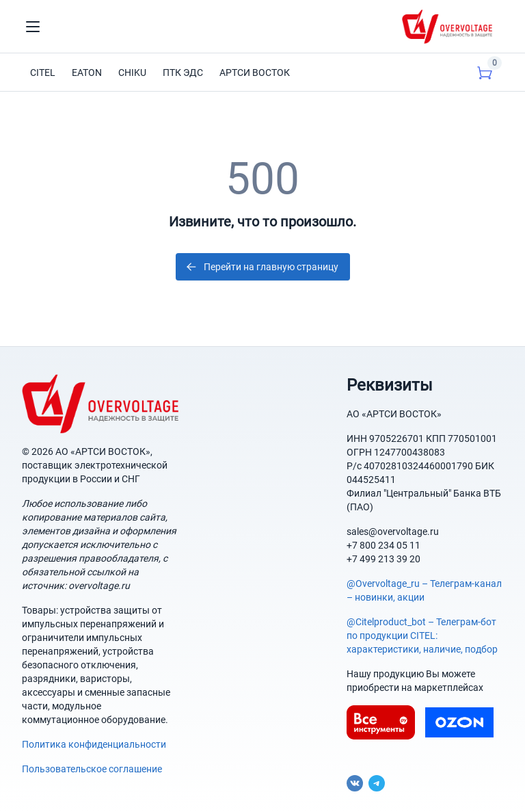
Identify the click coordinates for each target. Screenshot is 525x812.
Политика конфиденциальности (94, 744)
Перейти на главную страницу (261, 267)
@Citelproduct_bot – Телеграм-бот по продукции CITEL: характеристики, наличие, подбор (422, 636)
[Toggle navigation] (33, 27)
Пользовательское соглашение (92, 769)
